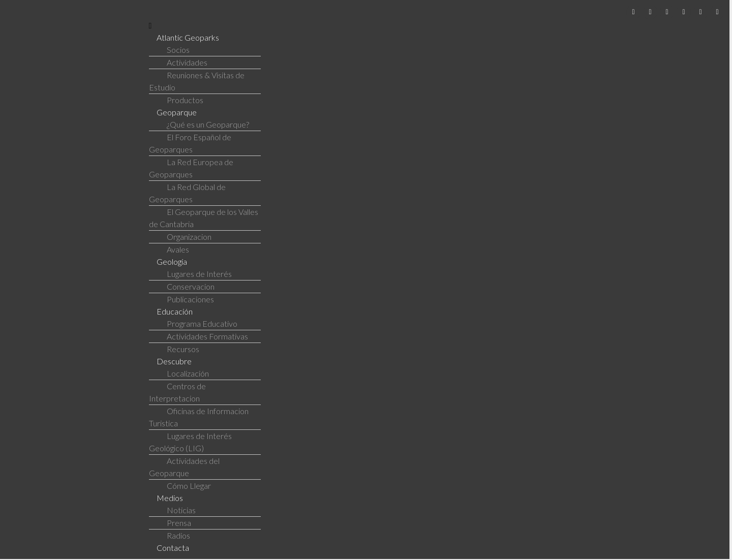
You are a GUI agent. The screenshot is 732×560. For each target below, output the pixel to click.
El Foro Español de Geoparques (190, 143)
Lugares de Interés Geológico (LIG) (190, 442)
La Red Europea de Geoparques (191, 168)
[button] (437, 25)
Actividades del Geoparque (184, 467)
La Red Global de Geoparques (187, 193)
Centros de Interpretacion (177, 392)
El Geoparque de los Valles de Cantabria (204, 218)
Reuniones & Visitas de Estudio (197, 81)
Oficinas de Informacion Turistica (199, 417)
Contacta (173, 548)
